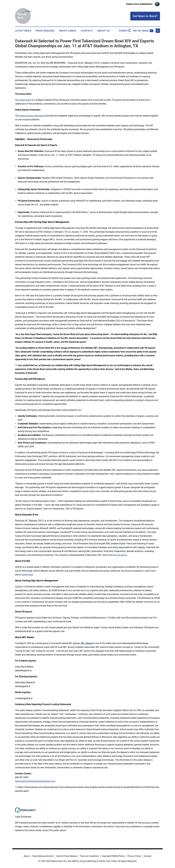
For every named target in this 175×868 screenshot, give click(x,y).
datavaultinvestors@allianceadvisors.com (35, 781)
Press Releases (45, 31)
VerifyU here (27, 575)
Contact (87, 31)
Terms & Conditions (89, 856)
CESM (18, 587)
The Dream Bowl (23, 100)
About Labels (68, 31)
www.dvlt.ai (121, 555)
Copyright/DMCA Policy (113, 856)
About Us (103, 31)
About (27, 856)
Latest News (23, 31)
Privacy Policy (134, 856)
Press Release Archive (43, 856)
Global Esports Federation (32, 116)
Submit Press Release (67, 856)
